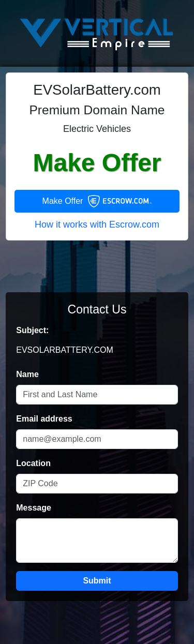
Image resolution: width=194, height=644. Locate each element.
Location (33, 463)
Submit (97, 581)
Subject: (32, 330)
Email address (44, 419)
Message (34, 508)
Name (27, 374)
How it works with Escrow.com (97, 224)
